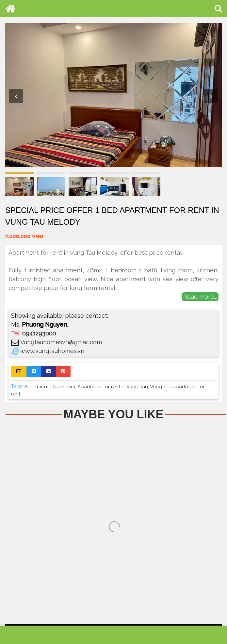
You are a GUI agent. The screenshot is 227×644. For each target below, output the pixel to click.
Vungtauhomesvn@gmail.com (61, 342)
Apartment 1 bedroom (50, 387)
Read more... (200, 297)
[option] (113, 95)
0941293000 (39, 333)
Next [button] (211, 96)
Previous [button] (16, 96)
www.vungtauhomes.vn (52, 351)
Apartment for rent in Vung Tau (113, 387)
